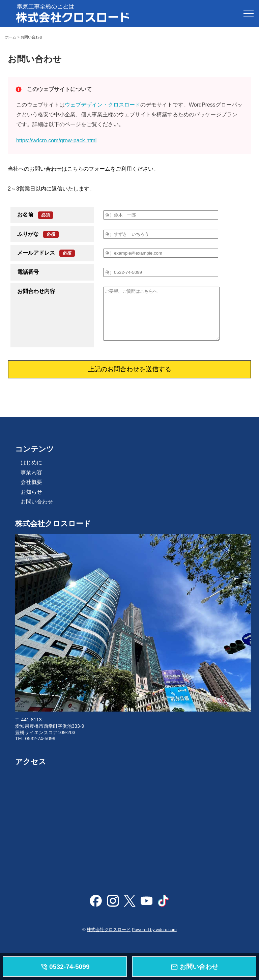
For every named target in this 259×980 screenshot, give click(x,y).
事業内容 (31, 472)
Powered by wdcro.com (154, 930)
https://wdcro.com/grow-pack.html (56, 140)
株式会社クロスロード (109, 930)
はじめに (31, 463)
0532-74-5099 (65, 967)
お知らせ (31, 492)
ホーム (11, 37)
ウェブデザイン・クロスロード (103, 105)
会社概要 (31, 482)
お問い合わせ (37, 502)
